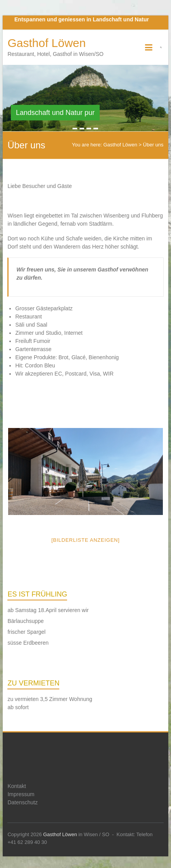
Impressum (21, 794)
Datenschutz (22, 802)
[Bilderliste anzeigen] (85, 540)
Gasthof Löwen (47, 43)
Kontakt (16, 786)
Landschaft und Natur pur (55, 113)
